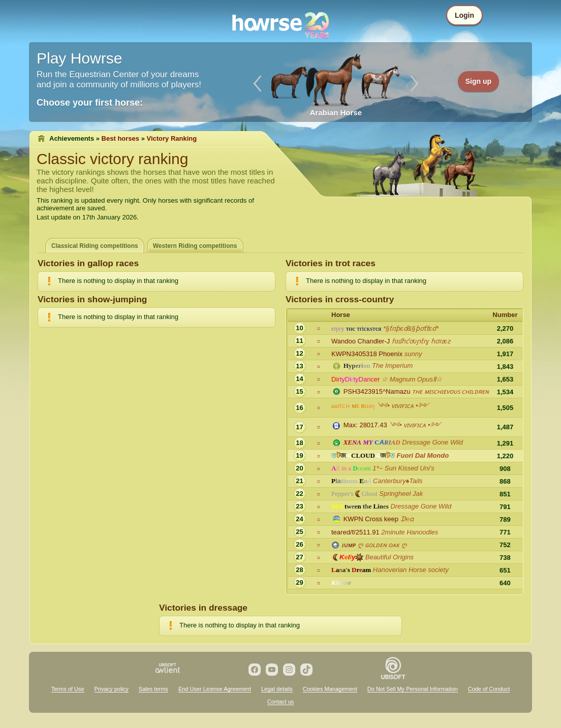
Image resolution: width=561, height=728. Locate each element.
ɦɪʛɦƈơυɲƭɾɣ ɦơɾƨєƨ (421, 341)
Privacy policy (112, 689)
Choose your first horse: (90, 103)
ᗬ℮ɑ (407, 519)
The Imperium (392, 366)
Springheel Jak (401, 494)
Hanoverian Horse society (411, 570)
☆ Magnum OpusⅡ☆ (412, 379)
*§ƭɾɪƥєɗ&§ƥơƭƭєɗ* (411, 328)
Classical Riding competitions (95, 246)
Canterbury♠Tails (398, 481)
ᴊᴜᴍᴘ (349, 545)
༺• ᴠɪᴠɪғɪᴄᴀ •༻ (402, 406)
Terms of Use (68, 689)
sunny (413, 354)
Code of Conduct (489, 689)
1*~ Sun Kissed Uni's (403, 468)
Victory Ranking (172, 138)
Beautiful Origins (389, 557)
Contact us (281, 702)
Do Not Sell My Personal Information (413, 689)
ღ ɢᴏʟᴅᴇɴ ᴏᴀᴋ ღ (382, 545)
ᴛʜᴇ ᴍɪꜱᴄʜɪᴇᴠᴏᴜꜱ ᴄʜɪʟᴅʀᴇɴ (450, 391)
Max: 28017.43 (365, 425)
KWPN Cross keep (371, 519)
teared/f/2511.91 (355, 532)
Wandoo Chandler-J (361, 341)
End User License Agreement (215, 689)
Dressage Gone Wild (432, 442)
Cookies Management (330, 689)
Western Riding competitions (195, 246)
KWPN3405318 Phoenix (367, 354)
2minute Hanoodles (410, 532)
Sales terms (153, 689)
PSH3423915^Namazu (377, 391)
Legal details (277, 689)
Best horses (120, 138)
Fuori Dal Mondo (423, 455)
